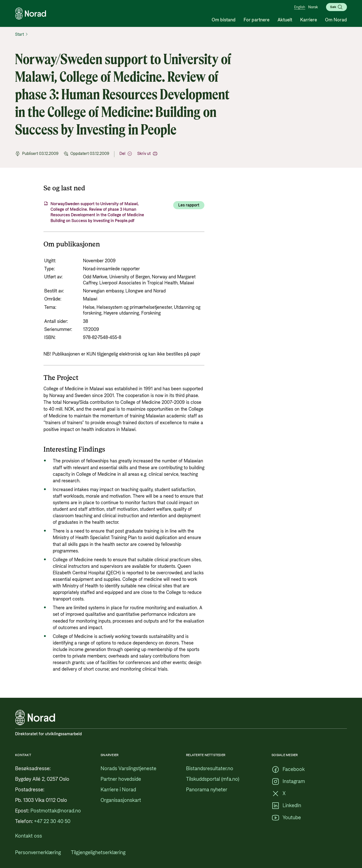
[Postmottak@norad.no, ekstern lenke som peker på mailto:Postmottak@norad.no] (56, 811)
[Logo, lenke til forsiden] (31, 14)
